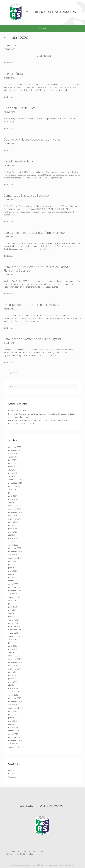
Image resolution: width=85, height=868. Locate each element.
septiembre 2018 (15, 708)
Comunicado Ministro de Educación (27, 195)
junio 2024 (13, 496)
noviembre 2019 (15, 662)
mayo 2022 (13, 571)
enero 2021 (13, 623)
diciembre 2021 (15, 587)
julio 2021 (12, 604)
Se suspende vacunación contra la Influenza (32, 305)
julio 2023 (12, 525)
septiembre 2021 (15, 597)
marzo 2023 (13, 538)
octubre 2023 (14, 515)
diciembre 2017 (15, 737)
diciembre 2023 (15, 509)
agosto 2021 (13, 600)
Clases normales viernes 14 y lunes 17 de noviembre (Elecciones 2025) (38, 420)
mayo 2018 (13, 721)
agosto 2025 (13, 457)
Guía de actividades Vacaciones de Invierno (32, 139)
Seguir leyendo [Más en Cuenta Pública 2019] (62, 90)
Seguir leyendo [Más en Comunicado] (45, 56)
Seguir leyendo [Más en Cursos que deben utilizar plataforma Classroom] (46, 249)
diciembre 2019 (15, 659)
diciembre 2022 (15, 548)
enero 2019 (13, 695)
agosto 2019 (13, 672)
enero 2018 (13, 734)
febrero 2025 (14, 476)
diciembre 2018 (15, 698)
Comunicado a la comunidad (20, 417)
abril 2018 (12, 724)
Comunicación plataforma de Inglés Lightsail (33, 339)
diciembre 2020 (15, 626)
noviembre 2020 (15, 630)
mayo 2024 (13, 499)
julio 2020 (12, 643)
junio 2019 (13, 679)
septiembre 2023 (15, 519)
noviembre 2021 (15, 591)
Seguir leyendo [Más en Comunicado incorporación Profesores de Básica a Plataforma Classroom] (52, 287)
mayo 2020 (13, 649)
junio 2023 (13, 529)
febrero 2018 (14, 731)
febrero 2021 (14, 620)
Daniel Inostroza (69, 865)
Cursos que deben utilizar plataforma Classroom (35, 233)
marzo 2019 (13, 688)
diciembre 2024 (15, 480)
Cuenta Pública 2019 (17, 74)
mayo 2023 (13, 532)
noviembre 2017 (15, 741)
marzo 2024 (13, 506)
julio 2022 (12, 564)
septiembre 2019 (15, 669)
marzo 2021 (13, 617)
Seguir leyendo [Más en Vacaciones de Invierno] (56, 178)
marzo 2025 (13, 473)
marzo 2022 (13, 577)
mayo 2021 (13, 610)
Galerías (12, 770)
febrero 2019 (14, 692)
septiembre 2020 (15, 636)
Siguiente (14, 373)
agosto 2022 (13, 561)
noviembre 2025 (15, 450)
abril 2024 (12, 502)
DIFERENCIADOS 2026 (17, 411)
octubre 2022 (14, 555)
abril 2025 (12, 470)
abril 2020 (12, 652)
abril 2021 (12, 613)
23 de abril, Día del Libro (20, 108)
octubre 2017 (14, 744)
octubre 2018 (14, 705)
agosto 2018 (13, 711)
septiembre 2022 (15, 558)
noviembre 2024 (15, 483)
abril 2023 (12, 535)
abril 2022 (12, 574)
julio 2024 (12, 493)
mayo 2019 (13, 682)
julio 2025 (12, 460)
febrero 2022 (14, 581)
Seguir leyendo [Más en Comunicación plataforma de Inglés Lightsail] (50, 355)
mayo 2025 (13, 467)
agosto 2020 (13, 639)
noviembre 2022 (15, 551)
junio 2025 (13, 463)
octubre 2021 (14, 594)
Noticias (10, 63)
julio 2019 (12, 675)
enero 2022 (13, 584)
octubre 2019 (14, 665)
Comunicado (12, 45)
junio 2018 (13, 718)
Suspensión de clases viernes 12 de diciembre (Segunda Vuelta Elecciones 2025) (41, 414)
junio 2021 (13, 607)
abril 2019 (12, 685)
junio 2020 (13, 646)
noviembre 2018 (15, 701)
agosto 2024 (13, 489)
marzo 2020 (13, 656)
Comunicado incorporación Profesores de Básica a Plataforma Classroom (37, 269)
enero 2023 (13, 545)
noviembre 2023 (15, 512)
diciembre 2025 (15, 447)
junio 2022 (13, 568)
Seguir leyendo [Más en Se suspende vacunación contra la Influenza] (32, 321)
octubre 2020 (14, 633)
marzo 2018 (13, 727)
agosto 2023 (13, 522)
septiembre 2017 (15, 747)
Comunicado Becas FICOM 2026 (21, 424)
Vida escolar (13, 777)
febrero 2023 (14, 542)
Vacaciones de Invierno (19, 161)
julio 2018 (12, 714)
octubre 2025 (14, 454)
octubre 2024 (14, 486)
